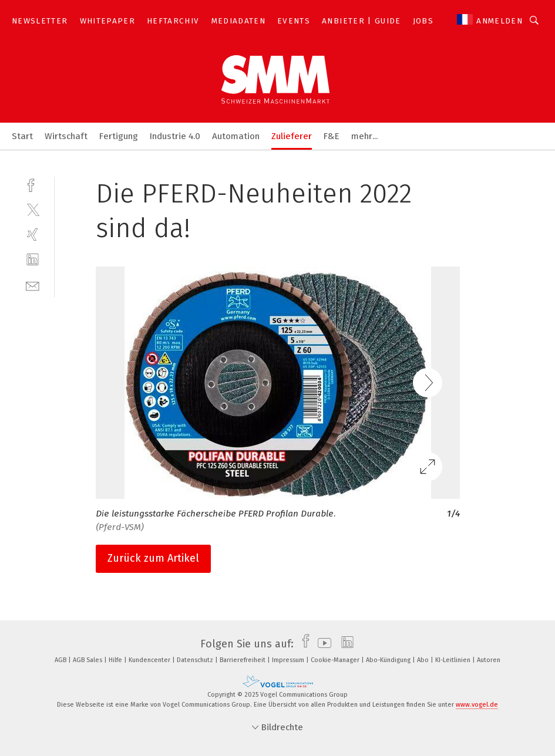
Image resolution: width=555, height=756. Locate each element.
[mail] (33, 285)
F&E (332, 136)
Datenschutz (196, 660)
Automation (236, 136)
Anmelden (499, 21)
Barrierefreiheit (243, 660)
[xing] (33, 234)
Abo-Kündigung (389, 660)
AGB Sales (88, 660)
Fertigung (119, 136)
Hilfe (116, 660)
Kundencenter (150, 660)
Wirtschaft (66, 136)
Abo (424, 660)
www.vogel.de (477, 705)
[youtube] (322, 644)
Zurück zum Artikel (153, 558)
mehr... (364, 136)
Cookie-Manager (336, 660)
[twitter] (33, 209)
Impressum (289, 660)
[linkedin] (33, 260)
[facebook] (33, 184)
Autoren (489, 660)
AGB (61, 660)
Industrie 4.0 (175, 136)
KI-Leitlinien (454, 660)
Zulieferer (292, 136)
